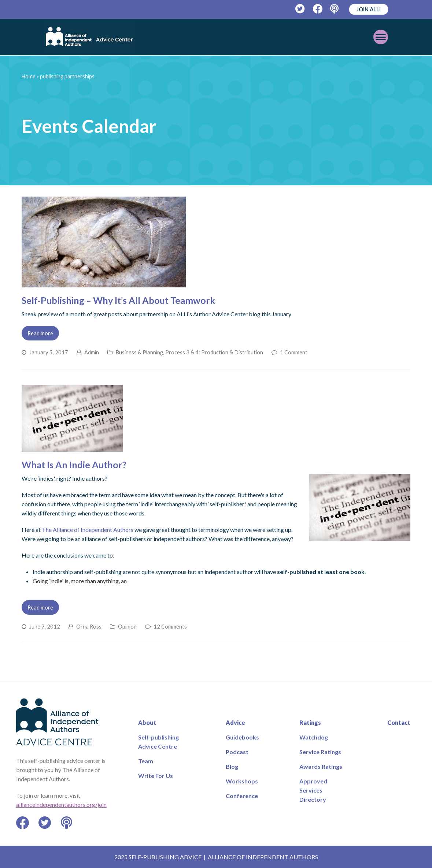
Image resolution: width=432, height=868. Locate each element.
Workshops (242, 781)
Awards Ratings (321, 766)
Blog (232, 766)
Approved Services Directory (313, 790)
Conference (242, 796)
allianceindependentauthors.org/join (61, 804)
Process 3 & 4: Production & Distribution (214, 352)
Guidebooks (242, 737)
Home (29, 76)
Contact (399, 722)
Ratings (310, 722)
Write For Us (156, 776)
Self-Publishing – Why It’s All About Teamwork (118, 300)
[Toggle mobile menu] (381, 37)
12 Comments (170, 626)
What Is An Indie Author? (74, 465)
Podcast (237, 752)
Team (146, 761)
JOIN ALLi (369, 9)
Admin (92, 352)
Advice (235, 722)
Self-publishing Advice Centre (158, 742)
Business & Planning (139, 352)
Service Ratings (320, 752)
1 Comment (294, 352)
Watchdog (314, 737)
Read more (40, 333)
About (147, 722)
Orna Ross (89, 626)
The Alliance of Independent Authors (88, 530)
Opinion (127, 626)
